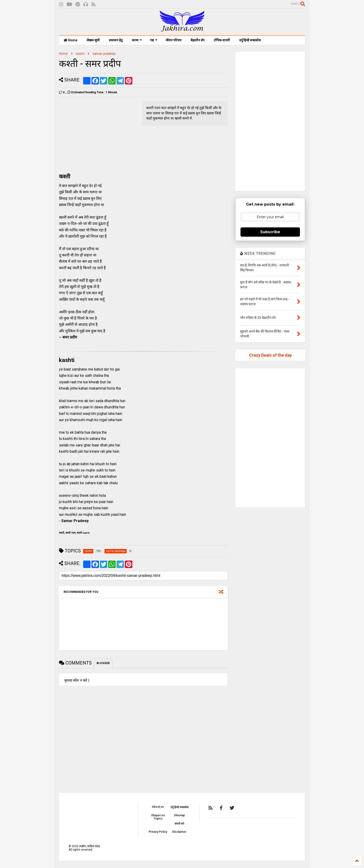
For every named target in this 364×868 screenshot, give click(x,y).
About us (158, 807)
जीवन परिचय (173, 40)
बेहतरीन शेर (198, 40)
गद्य (154, 40)
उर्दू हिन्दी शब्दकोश (250, 40)
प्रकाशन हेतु (116, 40)
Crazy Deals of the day (270, 355)
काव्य (137, 40)
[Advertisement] (98, 133)
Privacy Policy (158, 832)
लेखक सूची (93, 40)
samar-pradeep (104, 54)
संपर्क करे (179, 824)
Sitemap (179, 815)
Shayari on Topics (158, 817)
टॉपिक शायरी (222, 40)
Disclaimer (179, 832)
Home (70, 40)
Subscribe (270, 232)
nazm (80, 54)
